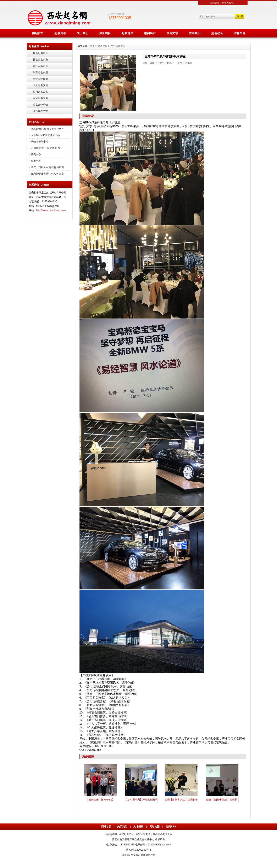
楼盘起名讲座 (40, 60)
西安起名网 (111, 834)
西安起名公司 (126, 834)
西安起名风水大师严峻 (143, 855)
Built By (126, 855)
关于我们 (83, 33)
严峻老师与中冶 (40, 142)
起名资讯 (60, 33)
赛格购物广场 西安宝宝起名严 (47, 129)
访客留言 (239, 33)
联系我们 (195, 33)
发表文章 (172, 33)
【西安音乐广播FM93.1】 (100, 800)
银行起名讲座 (40, 66)
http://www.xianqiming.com (51, 210)
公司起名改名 (40, 92)
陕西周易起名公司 (163, 834)
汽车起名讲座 (40, 72)
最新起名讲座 (40, 53)
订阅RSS (171, 827)
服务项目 (105, 33)
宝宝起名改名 (40, 98)
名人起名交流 (40, 85)
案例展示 (150, 33)
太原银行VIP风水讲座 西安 (46, 135)
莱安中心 (36, 155)
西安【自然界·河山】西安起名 (181, 800)
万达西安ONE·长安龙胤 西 (46, 148)
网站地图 (155, 827)
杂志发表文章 (40, 111)
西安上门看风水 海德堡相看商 (47, 167)
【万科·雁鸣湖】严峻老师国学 (141, 800)
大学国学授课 (40, 79)
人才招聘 (138, 827)
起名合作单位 (40, 105)
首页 (92, 46)
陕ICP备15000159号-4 (138, 850)
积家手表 (36, 161)
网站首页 (38, 33)
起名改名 (217, 33)
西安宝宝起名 (143, 834)
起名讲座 (127, 33)
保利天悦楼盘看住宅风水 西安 (47, 174)
